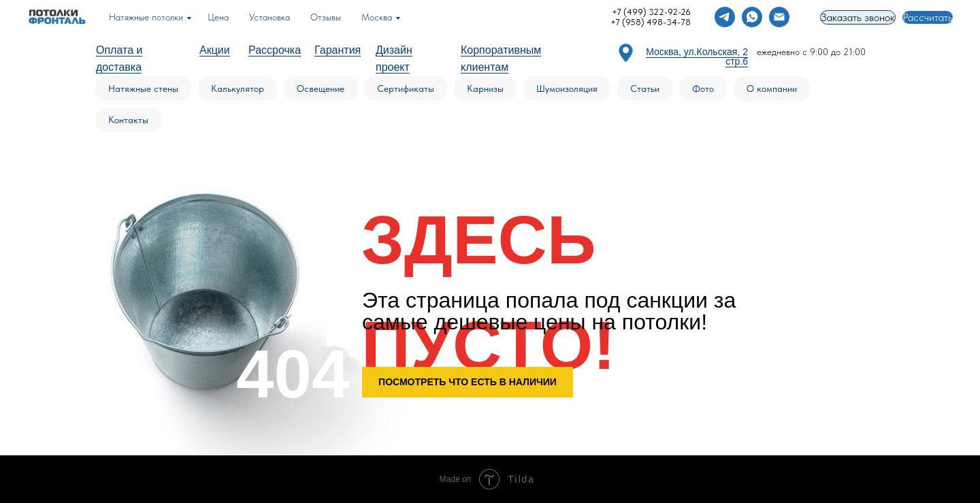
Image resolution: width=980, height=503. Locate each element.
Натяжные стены (143, 88)
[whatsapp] (752, 17)
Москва (377, 17)
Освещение (321, 88)
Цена (218, 17)
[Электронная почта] (779, 17)
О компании (772, 88)
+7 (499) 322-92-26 (651, 12)
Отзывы (326, 17)
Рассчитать (928, 17)
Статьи (645, 88)
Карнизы (485, 88)
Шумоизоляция (567, 88)
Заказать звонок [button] (858, 17)
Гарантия (338, 50)
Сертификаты (406, 88)
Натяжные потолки (146, 17)
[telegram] (725, 17)
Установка (269, 17)
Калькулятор (238, 88)
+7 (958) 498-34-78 (651, 22)
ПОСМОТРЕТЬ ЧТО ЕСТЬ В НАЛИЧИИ (468, 382)
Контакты (128, 120)
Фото (703, 88)
